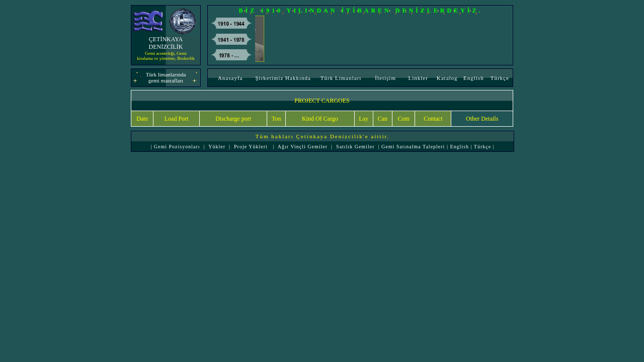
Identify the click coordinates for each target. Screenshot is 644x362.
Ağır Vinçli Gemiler (303, 147)
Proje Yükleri (251, 147)
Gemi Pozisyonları (176, 147)
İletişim (385, 78)
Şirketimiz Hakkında (283, 78)
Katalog (447, 78)
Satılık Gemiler (355, 147)
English (474, 78)
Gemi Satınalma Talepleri (414, 147)
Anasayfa (230, 78)
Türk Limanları (341, 78)
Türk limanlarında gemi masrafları (166, 77)
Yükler (217, 147)
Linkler (418, 78)
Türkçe (500, 78)
